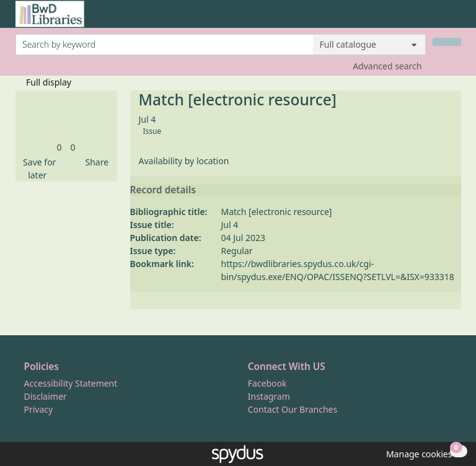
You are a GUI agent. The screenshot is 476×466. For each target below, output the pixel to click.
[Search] (447, 42)
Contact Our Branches (293, 409)
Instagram (269, 396)
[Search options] (369, 45)
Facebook (267, 383)
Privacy (39, 409)
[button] (38, 169)
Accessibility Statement (71, 383)
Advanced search (387, 66)
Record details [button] (163, 190)
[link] (59, 147)
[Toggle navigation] (455, 19)
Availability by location (184, 161)
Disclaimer (46, 396)
